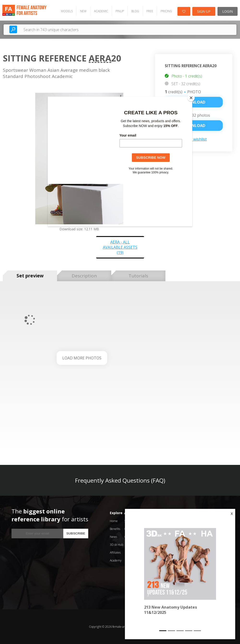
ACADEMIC (101, 11)
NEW (83, 11)
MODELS (67, 11)
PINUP (120, 11)
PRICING (166, 11)
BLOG (135, 11)
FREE (150, 11)
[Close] (191, 98)
